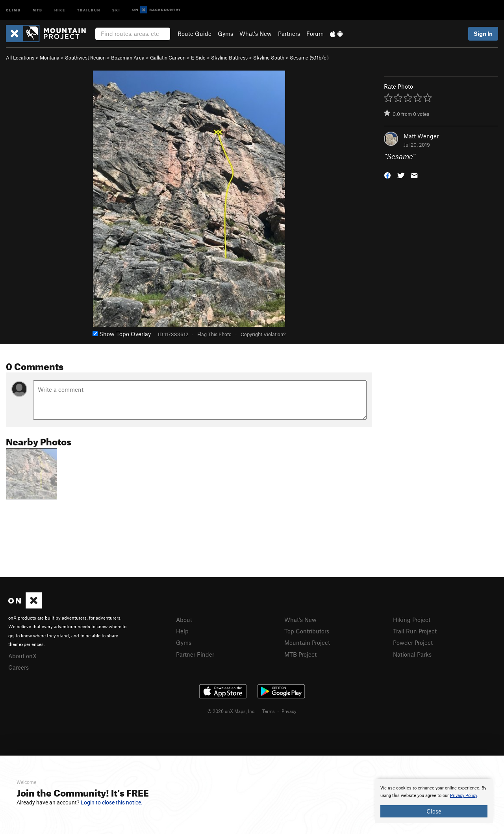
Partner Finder (195, 654)
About (184, 620)
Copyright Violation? (263, 334)
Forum (315, 34)
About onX (22, 656)
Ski (116, 10)
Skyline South (269, 58)
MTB (38, 10)
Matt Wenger (421, 136)
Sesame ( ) (309, 58)
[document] (434, 801)
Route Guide (195, 34)
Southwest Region (85, 58)
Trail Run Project (415, 631)
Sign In (483, 34)
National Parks (412, 654)
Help (182, 631)
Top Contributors (307, 631)
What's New (256, 34)
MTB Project (300, 654)
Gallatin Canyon (168, 58)
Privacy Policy (464, 796)
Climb (13, 10)
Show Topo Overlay (122, 334)
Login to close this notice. (112, 802)
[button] (387, 175)
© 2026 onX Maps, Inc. (232, 711)
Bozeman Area (128, 58)
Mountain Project (307, 642)
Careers (19, 667)
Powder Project (413, 642)
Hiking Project (412, 620)
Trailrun (89, 10)
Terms (269, 711)
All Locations (20, 58)
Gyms (225, 34)
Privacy (289, 711)
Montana (50, 58)
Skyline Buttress (229, 58)
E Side (198, 58)
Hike (60, 10)
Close (434, 811)
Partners (289, 34)
